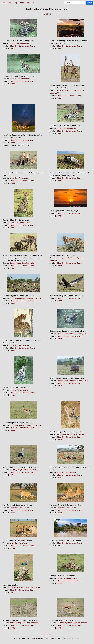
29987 (60, 216)
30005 (60, 301)
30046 (60, 386)
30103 (60, 477)
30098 (13, 183)
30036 (13, 84)
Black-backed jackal (64, 434)
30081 (60, 133)
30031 (13, 395)
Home (4, 3)
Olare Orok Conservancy (19, 46)
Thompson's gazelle (17, 298)
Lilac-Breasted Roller (18, 587)
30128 (60, 513)
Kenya (32, 46)
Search (21, 3)
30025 (60, 339)
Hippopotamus (62, 334)
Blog (16, 3)
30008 (13, 351)
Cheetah (13, 223)
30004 (13, 303)
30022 (60, 546)
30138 (13, 548)
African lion (14, 178)
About (10, 3)
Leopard (13, 43)
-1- (44, 14)
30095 (13, 143)
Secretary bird (15, 470)
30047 (60, 49)
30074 (13, 475)
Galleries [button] (29, 3)
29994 (60, 628)
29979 (60, 583)
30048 (13, 430)
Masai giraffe (62, 90)
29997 (13, 268)
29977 (13, 593)
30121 (13, 513)
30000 (60, 266)
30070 (60, 440)
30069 (60, 98)
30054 (60, 181)
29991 (13, 628)
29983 (13, 228)
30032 (13, 49)
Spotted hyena (15, 263)
